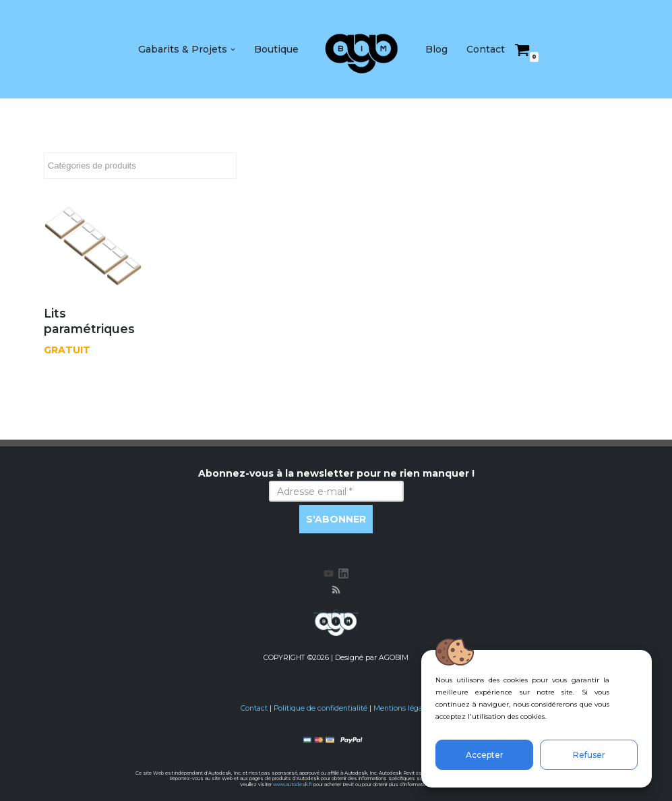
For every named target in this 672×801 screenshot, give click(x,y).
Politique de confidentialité (320, 708)
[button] (233, 50)
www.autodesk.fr (293, 784)
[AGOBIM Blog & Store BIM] (362, 49)
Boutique (276, 49)
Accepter (485, 755)
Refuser (589, 755)
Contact (486, 49)
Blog (436, 49)
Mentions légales (403, 708)
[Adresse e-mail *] (336, 491)
